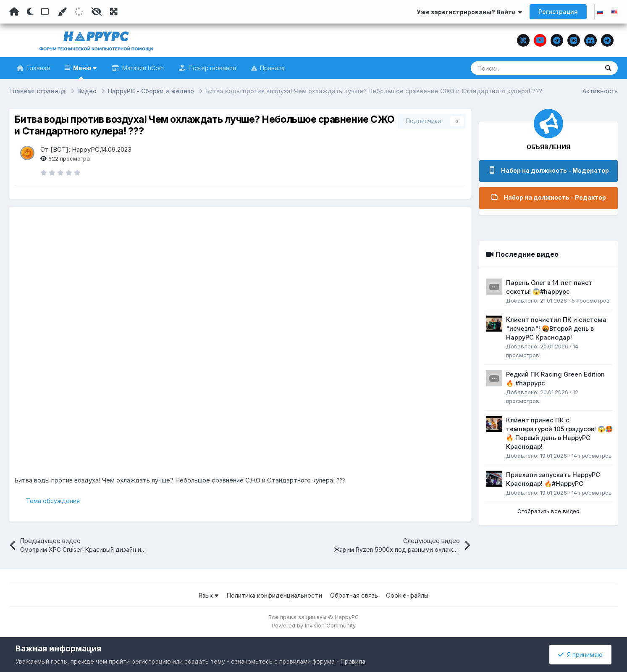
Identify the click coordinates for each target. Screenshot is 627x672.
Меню (84, 72)
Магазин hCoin (142, 68)
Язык (209, 596)
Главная (37, 68)
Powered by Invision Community (314, 626)
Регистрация (558, 12)
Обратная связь (354, 596)
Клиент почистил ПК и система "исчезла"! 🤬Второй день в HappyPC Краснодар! (556, 329)
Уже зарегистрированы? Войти (469, 12)
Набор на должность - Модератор (555, 170)
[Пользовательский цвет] (62, 12)
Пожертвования (211, 68)
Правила (272, 68)
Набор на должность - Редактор (555, 197)
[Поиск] (519, 68)
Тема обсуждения (53, 501)
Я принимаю (580, 655)
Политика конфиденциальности (274, 596)
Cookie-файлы (407, 596)
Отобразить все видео (548, 511)
